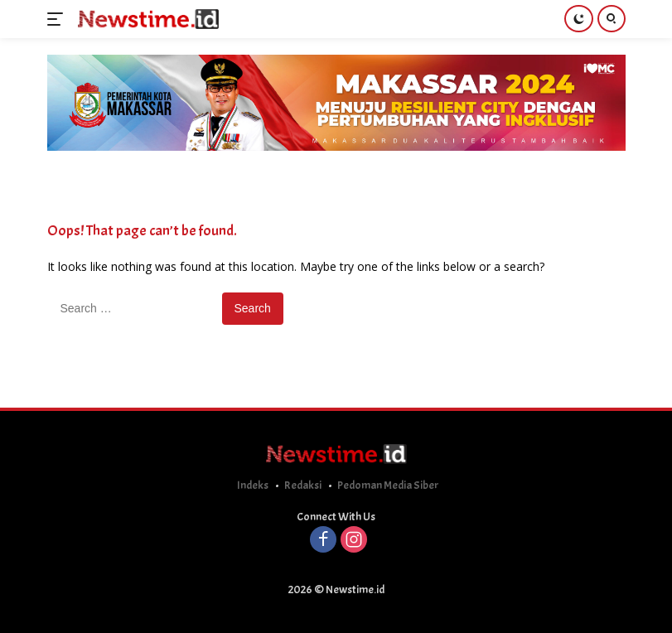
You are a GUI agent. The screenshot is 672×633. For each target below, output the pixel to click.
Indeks (253, 485)
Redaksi (303, 485)
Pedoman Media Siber (388, 485)
